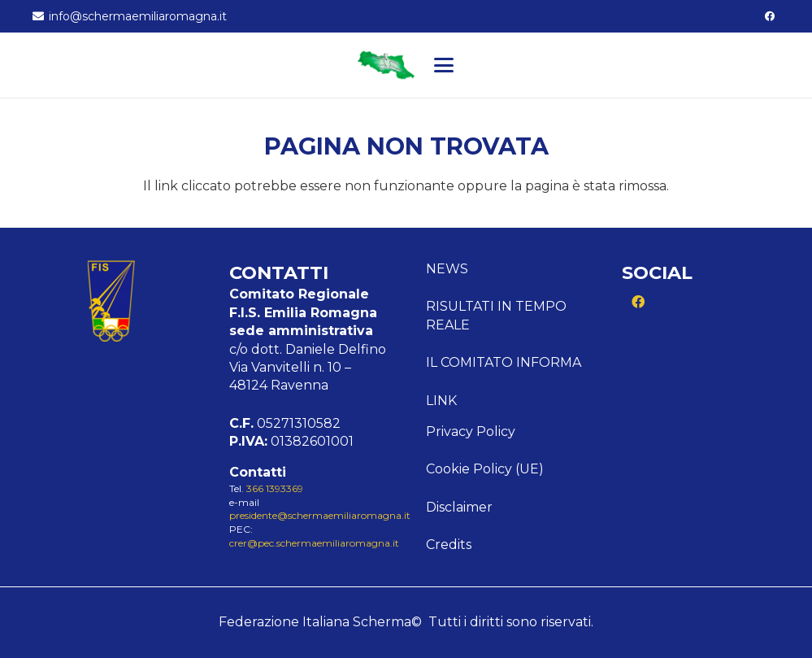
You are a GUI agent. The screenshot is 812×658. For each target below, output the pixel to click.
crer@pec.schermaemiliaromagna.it (314, 543)
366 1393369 (275, 488)
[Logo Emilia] (386, 65)
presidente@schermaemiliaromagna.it (320, 515)
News (447, 269)
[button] (444, 65)
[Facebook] (770, 16)
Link (441, 401)
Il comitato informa (504, 362)
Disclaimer (459, 507)
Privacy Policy (471, 431)
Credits (449, 545)
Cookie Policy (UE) (485, 469)
